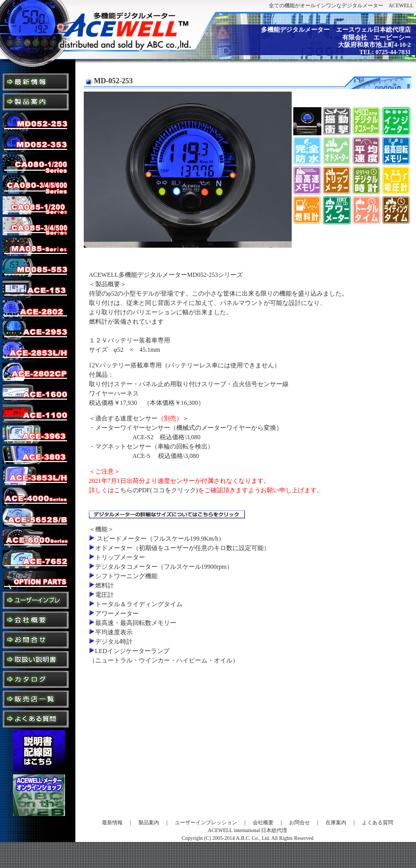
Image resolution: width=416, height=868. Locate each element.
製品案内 (149, 822)
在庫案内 (336, 822)
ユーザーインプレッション (206, 822)
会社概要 (263, 822)
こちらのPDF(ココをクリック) (156, 490)
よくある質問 (378, 822)
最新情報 (112, 822)
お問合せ (300, 822)
